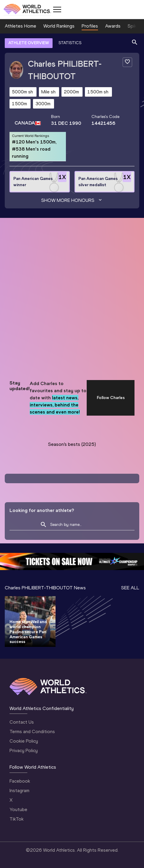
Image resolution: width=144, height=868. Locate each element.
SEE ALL (130, 588)
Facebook (20, 781)
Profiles (90, 26)
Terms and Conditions (32, 731)
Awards (113, 26)
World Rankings (59, 26)
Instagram (19, 790)
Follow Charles (111, 398)
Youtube (18, 809)
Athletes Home (20, 26)
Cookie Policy (24, 741)
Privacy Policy (24, 750)
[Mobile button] (57, 9)
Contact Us (22, 722)
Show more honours (72, 200)
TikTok (16, 819)
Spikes (134, 26)
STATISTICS (70, 43)
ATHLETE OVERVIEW (29, 43)
